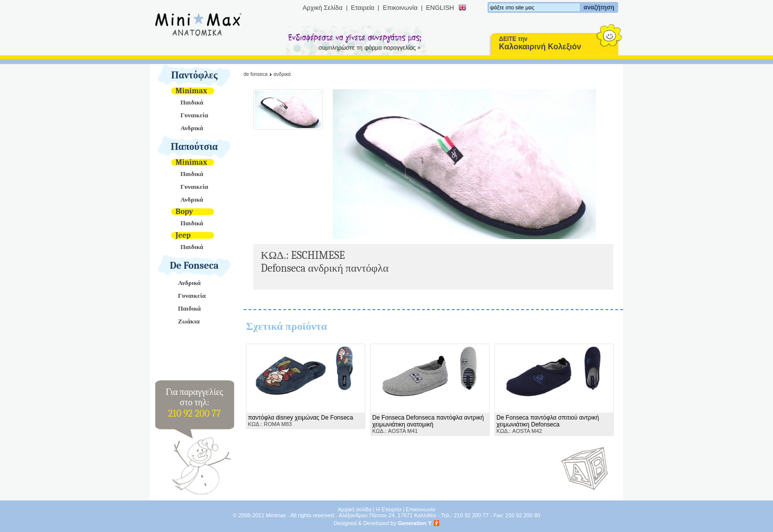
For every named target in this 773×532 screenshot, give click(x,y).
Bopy (184, 212)
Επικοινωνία (400, 8)
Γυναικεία (194, 115)
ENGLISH (440, 8)
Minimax (191, 91)
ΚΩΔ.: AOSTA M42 (548, 424)
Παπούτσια (194, 147)
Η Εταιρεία (389, 509)
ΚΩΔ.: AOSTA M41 (428, 424)
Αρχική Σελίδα (323, 8)
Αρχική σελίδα (355, 509)
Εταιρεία (363, 8)
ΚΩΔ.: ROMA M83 (300, 421)
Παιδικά (192, 102)
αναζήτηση (599, 7)
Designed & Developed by (383, 523)
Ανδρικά (192, 128)
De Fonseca (194, 266)
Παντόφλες (194, 75)
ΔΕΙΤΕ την (540, 43)
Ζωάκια (189, 321)
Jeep (183, 235)
